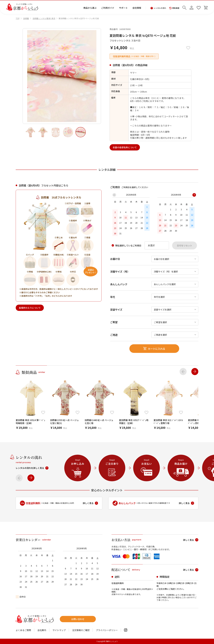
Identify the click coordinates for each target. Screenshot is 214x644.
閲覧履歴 (174, 8)
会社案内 (42, 630)
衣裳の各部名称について (125, 147)
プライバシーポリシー (107, 630)
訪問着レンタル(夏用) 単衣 (44, 18)
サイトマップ (59, 630)
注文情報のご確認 (81, 630)
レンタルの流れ (158, 8)
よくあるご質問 (23, 630)
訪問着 (26, 18)
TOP (18, 18)
